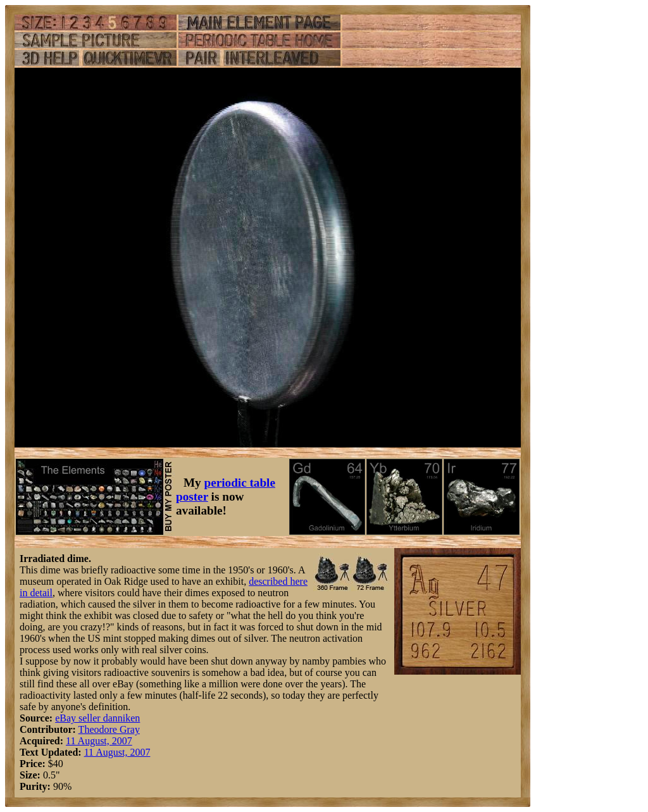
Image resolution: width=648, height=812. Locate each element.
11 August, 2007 (99, 741)
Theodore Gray (109, 729)
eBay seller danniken (97, 718)
